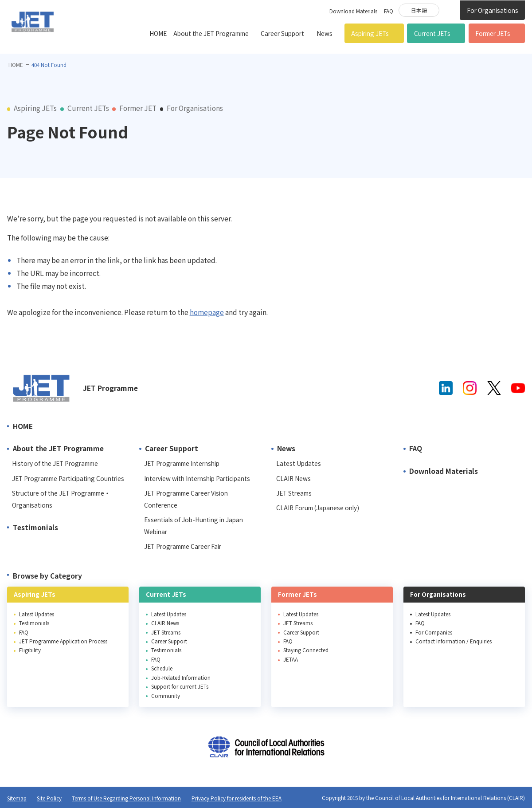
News (325, 33)
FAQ (389, 11)
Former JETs (493, 33)
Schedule (162, 668)
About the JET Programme (211, 33)
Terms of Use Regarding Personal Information (126, 798)
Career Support (282, 33)
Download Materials (353, 11)
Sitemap (17, 798)
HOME (158, 33)
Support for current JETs (180, 686)
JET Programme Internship (182, 463)
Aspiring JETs (370, 33)
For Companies (434, 632)
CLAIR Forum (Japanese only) (318, 508)
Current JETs (432, 33)
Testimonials (35, 527)
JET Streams (294, 493)
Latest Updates (299, 463)
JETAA (291, 659)
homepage (207, 312)
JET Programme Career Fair (183, 546)
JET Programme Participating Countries (68, 478)
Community (166, 696)
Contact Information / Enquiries (454, 641)
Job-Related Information (181, 677)
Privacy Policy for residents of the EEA (237, 798)
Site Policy (49, 798)
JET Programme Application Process (63, 641)
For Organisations (493, 10)
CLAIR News (293, 478)
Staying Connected (306, 650)
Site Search (449, 10)
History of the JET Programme (55, 463)
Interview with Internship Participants (197, 478)
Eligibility (30, 650)
